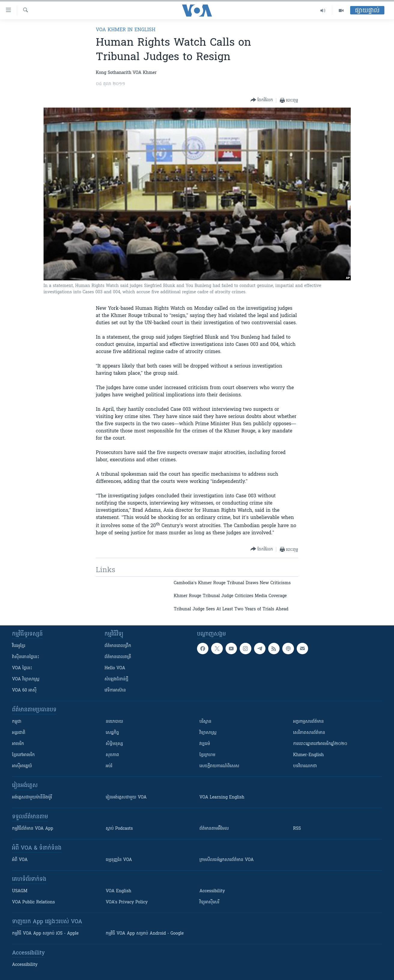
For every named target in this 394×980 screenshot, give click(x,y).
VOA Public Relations (33, 902)
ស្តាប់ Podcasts (119, 829)
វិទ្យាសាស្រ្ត (208, 733)
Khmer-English (308, 755)
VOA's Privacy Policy (127, 902)
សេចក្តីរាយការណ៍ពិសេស (219, 766)
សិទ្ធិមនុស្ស (114, 744)
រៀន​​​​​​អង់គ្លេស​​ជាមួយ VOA (126, 797)
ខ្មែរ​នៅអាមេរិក (23, 755)
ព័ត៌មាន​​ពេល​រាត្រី (118, 657)
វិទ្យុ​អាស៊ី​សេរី (209, 902)
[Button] (262, 100)
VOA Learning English (222, 797)
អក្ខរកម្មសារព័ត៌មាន (308, 722)
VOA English (118, 891)
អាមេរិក (18, 744)
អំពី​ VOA (20, 860)
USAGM (20, 891)
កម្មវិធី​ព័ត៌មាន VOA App (33, 829)
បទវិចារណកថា (305, 766)
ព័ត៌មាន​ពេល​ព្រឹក (118, 646)
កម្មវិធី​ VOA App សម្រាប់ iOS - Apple (45, 934)
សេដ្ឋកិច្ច (112, 733)
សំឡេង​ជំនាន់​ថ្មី (116, 679)
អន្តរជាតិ (19, 733)
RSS (297, 829)
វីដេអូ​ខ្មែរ (19, 646)
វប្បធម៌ (205, 744)
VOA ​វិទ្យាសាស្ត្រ (26, 679)
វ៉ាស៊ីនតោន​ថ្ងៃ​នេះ (26, 657)
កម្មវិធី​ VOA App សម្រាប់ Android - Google (145, 934)
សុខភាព (112, 755)
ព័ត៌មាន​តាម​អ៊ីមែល (214, 829)
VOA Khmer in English (126, 30)
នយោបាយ (114, 722)
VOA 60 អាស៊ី (24, 690)
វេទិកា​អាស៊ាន (115, 690)
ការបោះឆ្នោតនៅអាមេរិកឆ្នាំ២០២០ (320, 744)
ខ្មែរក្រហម (207, 755)
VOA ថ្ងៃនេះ (22, 668)
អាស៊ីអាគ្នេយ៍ (22, 766)
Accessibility (212, 891)
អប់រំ (109, 766)
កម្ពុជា (17, 722)
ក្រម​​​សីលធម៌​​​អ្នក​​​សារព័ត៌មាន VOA (227, 860)
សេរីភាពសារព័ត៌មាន (309, 733)
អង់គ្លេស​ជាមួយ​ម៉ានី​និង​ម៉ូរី (32, 797)
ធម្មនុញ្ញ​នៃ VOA (119, 860)
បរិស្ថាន (205, 722)
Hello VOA (115, 668)
